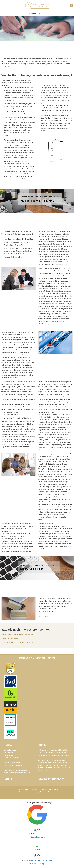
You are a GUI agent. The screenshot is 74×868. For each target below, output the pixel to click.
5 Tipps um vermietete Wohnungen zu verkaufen (18, 643)
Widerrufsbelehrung (33, 792)
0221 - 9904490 (35, 13)
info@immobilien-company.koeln (20, 770)
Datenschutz (43, 792)
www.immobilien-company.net (20, 773)
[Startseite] (37, 6)
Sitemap (51, 792)
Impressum (23, 792)
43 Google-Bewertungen (37, 837)
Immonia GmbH (54, 789)
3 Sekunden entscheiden (10, 638)
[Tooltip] (53, 803)
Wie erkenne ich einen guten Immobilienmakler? (18, 634)
